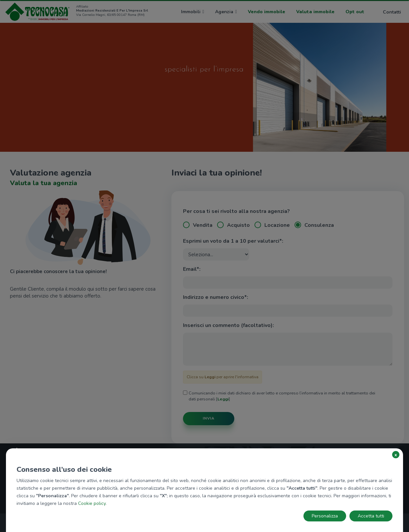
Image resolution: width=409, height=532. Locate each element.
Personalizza (325, 516)
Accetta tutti (371, 516)
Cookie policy (92, 503)
